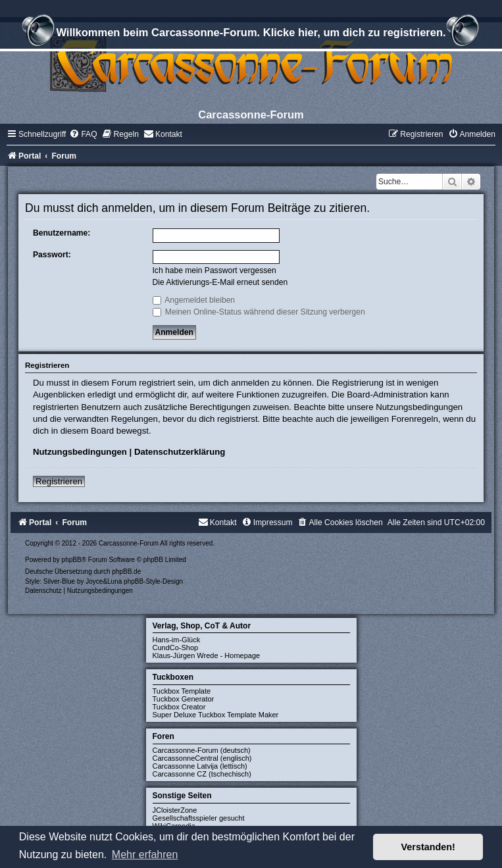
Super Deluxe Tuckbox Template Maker (216, 715)
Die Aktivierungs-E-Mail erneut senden (220, 282)
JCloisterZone (175, 810)
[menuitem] (83, 134)
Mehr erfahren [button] (145, 855)
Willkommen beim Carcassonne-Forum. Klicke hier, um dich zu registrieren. (251, 34)
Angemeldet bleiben (194, 300)
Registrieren (59, 481)
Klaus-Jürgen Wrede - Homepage (207, 655)
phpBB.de (126, 572)
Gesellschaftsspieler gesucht (199, 818)
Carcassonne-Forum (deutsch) (202, 750)
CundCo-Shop (176, 648)
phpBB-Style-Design (153, 581)
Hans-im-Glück (177, 640)
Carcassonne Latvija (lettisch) (200, 766)
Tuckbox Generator (184, 699)
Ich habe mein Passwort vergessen (214, 270)
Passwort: (52, 255)
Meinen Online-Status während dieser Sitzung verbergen (259, 312)
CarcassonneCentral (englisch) (202, 758)
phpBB (72, 560)
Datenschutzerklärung (180, 452)
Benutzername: (62, 233)
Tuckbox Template (182, 691)
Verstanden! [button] (428, 847)
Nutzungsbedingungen (80, 452)
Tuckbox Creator (179, 707)
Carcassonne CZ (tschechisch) (202, 774)
